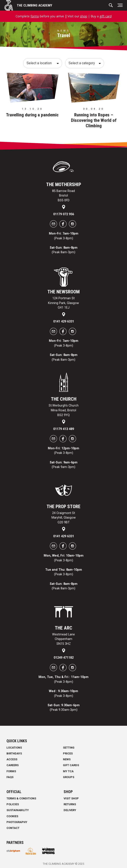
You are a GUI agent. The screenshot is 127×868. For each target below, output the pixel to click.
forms (35, 16)
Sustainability (18, 810)
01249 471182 (64, 658)
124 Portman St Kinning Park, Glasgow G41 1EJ (63, 303)
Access (12, 759)
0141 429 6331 (64, 322)
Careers (13, 765)
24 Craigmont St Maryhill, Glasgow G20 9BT (64, 518)
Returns (70, 804)
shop (84, 16)
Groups (69, 777)
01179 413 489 (64, 429)
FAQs (10, 777)
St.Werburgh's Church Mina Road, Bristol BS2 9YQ (64, 410)
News (67, 759)
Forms (11, 771)
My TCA (68, 771)
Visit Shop (71, 798)
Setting (69, 748)
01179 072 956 (64, 214)
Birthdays (14, 753)
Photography (17, 822)
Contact (13, 828)
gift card (106, 16)
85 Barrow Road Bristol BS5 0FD (63, 196)
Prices (68, 753)
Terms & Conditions (21, 798)
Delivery (70, 810)
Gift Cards (71, 765)
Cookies (12, 816)
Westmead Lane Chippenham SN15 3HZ (63, 639)
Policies (13, 804)
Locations (14, 748)
